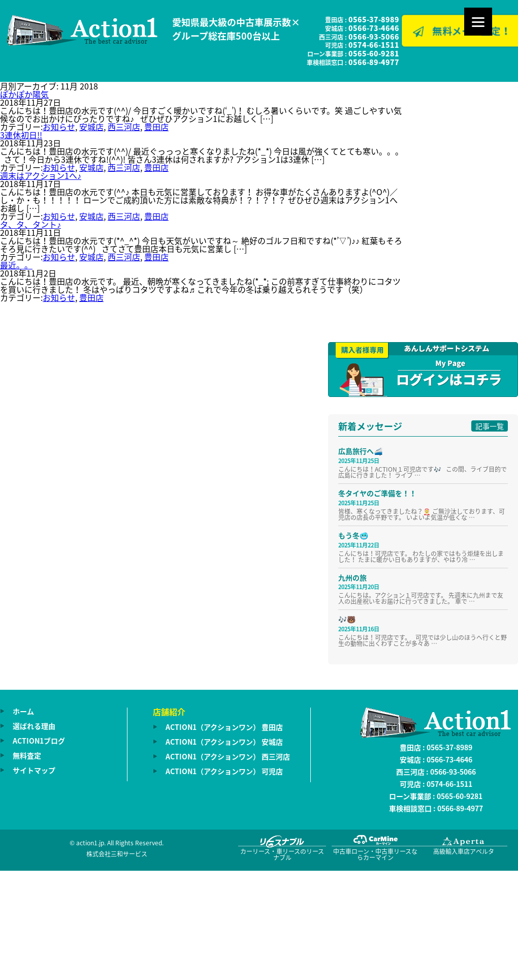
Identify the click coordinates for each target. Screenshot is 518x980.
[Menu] (478, 22)
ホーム (23, 711)
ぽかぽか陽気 (24, 94)
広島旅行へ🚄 (360, 451)
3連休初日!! (21, 135)
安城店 (91, 127)
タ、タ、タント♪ (30, 224)
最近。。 (16, 265)
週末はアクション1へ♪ (41, 175)
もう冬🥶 (353, 535)
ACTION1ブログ (39, 741)
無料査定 (27, 755)
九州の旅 (352, 577)
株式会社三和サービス (117, 854)
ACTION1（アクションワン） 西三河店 (228, 756)
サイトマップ (34, 770)
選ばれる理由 (34, 726)
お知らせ (59, 127)
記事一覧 (490, 426)
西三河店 (124, 127)
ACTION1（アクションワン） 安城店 (224, 742)
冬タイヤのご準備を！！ (377, 493)
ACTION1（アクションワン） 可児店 (224, 771)
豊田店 (156, 127)
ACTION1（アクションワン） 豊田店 (224, 727)
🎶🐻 (347, 619)
